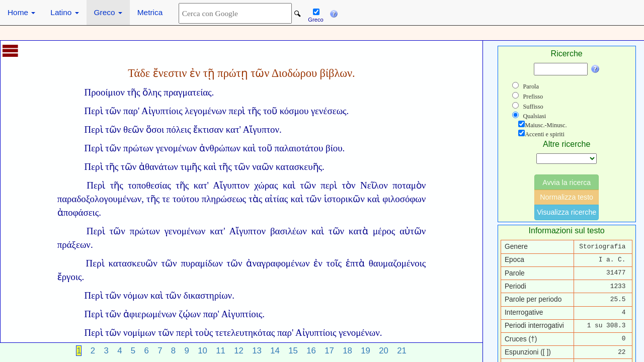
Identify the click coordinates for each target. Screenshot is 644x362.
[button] (334, 13)
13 (257, 351)
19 (366, 351)
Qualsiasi (534, 116)
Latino (64, 12)
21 (402, 351)
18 (347, 351)
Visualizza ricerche (567, 212)
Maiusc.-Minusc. (546, 125)
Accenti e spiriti (545, 134)
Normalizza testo (567, 197)
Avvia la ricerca (567, 183)
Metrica (150, 12)
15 (293, 351)
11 (221, 351)
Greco (108, 12)
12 (239, 351)
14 (275, 351)
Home (21, 12)
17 (329, 351)
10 (203, 351)
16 (311, 351)
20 (384, 351)
